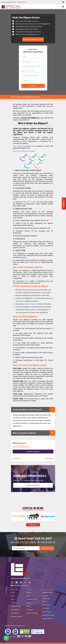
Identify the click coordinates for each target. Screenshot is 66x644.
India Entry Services (48, 615)
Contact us (64, 204)
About (13, 596)
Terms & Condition (17, 616)
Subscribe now (47, 548)
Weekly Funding (16, 606)
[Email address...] (26, 548)
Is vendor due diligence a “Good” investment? (27, 410)
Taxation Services (47, 619)
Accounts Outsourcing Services (46, 599)
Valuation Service (47, 592)
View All (33, 525)
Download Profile (33, 485)
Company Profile (32, 599)
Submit (33, 86)
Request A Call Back (33, 451)
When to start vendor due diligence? (24, 433)
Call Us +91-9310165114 (33, 39)
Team (28, 596)
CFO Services (46, 605)
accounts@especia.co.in (9, 2)
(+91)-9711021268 (22, 542)
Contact (13, 603)
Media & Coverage (32, 613)
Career (29, 606)
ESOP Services (46, 612)
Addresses (30, 610)
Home (13, 97)
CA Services (46, 608)
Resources (30, 603)
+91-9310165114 (22, 2)
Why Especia (15, 613)
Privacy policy (15, 610)
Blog (12, 599)
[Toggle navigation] (63, 2)
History (29, 592)
